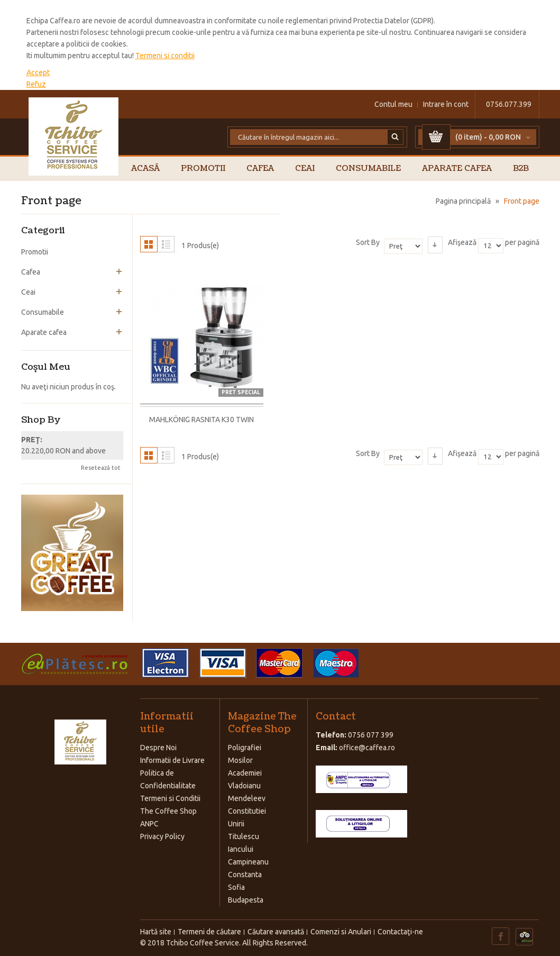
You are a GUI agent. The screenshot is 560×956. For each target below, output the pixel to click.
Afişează (462, 242)
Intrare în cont (446, 104)
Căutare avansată (276, 932)
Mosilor (240, 760)
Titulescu (244, 836)
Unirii (236, 824)
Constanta (245, 875)
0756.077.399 (509, 104)
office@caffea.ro (367, 748)
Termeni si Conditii (170, 798)
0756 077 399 (371, 735)
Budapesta (246, 900)
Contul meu (393, 104)
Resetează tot (101, 468)
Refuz (36, 84)
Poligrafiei (245, 748)
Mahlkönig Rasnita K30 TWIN (201, 420)
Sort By (368, 242)
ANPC (149, 824)
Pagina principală (463, 201)
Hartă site (156, 932)
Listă (166, 244)
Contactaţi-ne (400, 932)
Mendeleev (247, 798)
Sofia (236, 887)
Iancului (241, 849)
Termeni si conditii (165, 56)
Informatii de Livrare (172, 760)
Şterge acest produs (119, 440)
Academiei (245, 773)
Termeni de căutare (209, 932)
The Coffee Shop (168, 811)
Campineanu (248, 862)
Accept (38, 72)
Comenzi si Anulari (341, 932)
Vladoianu (244, 786)
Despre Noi (158, 748)
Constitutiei (247, 811)
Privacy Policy (162, 836)
